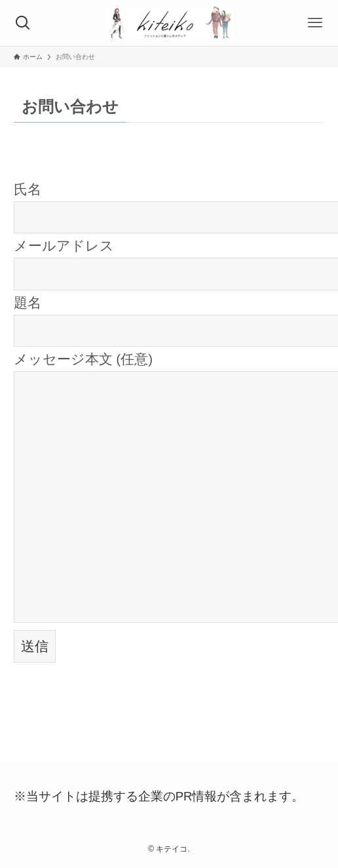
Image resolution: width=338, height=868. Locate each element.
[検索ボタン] (23, 23)
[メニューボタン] (315, 23)
